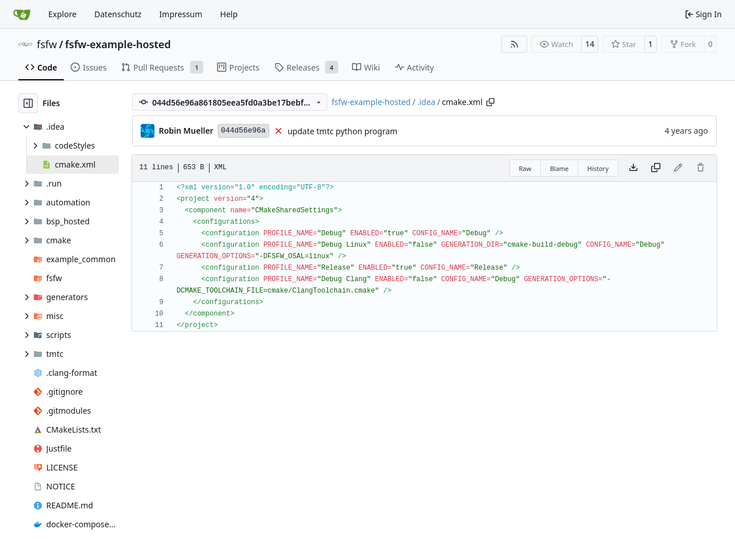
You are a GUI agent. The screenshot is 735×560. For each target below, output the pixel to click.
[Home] (22, 14)
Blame (560, 168)
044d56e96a (243, 131)
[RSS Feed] (514, 44)
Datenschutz (118, 14)
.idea (426, 102)
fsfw (47, 44)
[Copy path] (490, 102)
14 (590, 44)
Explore (62, 14)
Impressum (181, 14)
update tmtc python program (343, 131)
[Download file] (633, 168)
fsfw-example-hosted (118, 44)
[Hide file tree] (28, 103)
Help (229, 14)
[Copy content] (656, 168)
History (598, 168)
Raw (525, 168)
